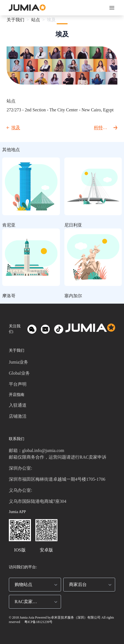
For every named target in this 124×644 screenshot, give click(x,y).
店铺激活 (18, 416)
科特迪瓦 (101, 128)
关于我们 (15, 20)
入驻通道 (18, 405)
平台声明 (18, 384)
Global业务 (19, 373)
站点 (36, 20)
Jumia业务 (19, 362)
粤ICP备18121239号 (38, 622)
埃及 (51, 20)
